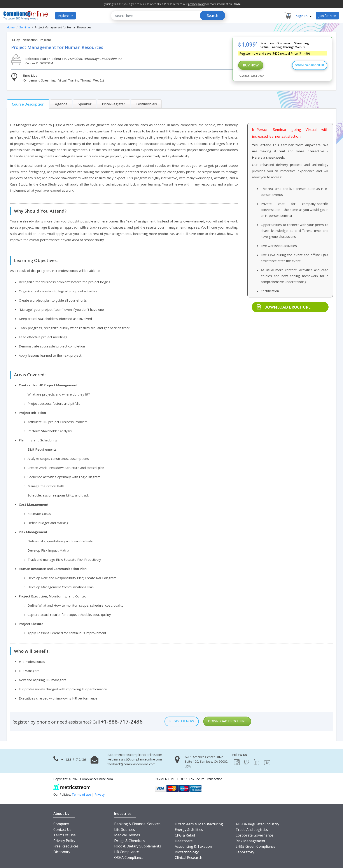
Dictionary (62, 852)
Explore (66, 16)
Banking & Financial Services (137, 824)
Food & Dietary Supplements (138, 846)
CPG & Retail (185, 835)
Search (213, 16)
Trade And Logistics (252, 830)
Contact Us (62, 830)
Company (61, 824)
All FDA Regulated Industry (257, 824)
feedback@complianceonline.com (131, 764)
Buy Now (251, 65)
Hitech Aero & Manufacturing (199, 824)
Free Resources (66, 846)
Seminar (25, 27)
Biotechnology (187, 852)
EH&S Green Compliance (255, 846)
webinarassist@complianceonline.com (135, 759)
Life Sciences (125, 830)
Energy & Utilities (189, 830)
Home (11, 27)
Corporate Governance (254, 835)
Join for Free (327, 16)
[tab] (28, 104)
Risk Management (250, 841)
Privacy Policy (64, 841)
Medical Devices (127, 835)
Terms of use (81, 794)
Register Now (182, 721)
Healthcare (184, 841)
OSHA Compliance (129, 858)
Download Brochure (310, 65)
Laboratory (245, 852)
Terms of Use (65, 835)
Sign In (304, 16)
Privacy (100, 794)
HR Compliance (127, 852)
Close (237, 4)
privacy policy (196, 4)
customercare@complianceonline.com (135, 755)
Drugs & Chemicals (130, 841)
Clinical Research (188, 858)
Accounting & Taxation (193, 846)
